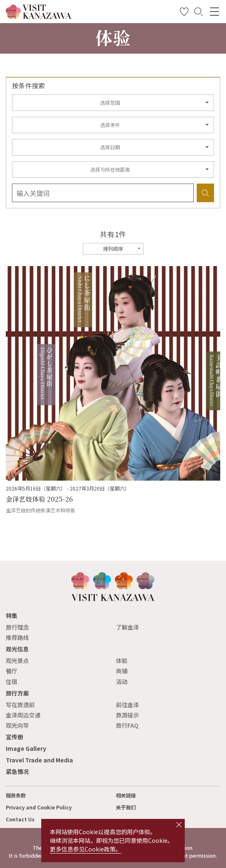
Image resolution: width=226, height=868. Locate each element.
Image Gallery (26, 748)
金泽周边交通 (23, 715)
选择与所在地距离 (110, 170)
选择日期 (110, 147)
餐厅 (12, 671)
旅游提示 (127, 715)
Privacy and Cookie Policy (39, 807)
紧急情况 (17, 771)
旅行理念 (17, 627)
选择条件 (110, 125)
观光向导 (17, 725)
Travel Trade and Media (39, 760)
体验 (122, 660)
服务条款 (16, 795)
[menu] (214, 12)
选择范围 (110, 103)
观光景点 (17, 660)
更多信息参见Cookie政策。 (86, 849)
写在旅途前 (20, 705)
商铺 (122, 671)
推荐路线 (17, 637)
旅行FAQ (127, 725)
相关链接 (126, 795)
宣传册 (14, 737)
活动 (122, 682)
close (179, 825)
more (12, 270)
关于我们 (126, 807)
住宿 (12, 682)
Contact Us (20, 819)
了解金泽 (127, 627)
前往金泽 (127, 705)
